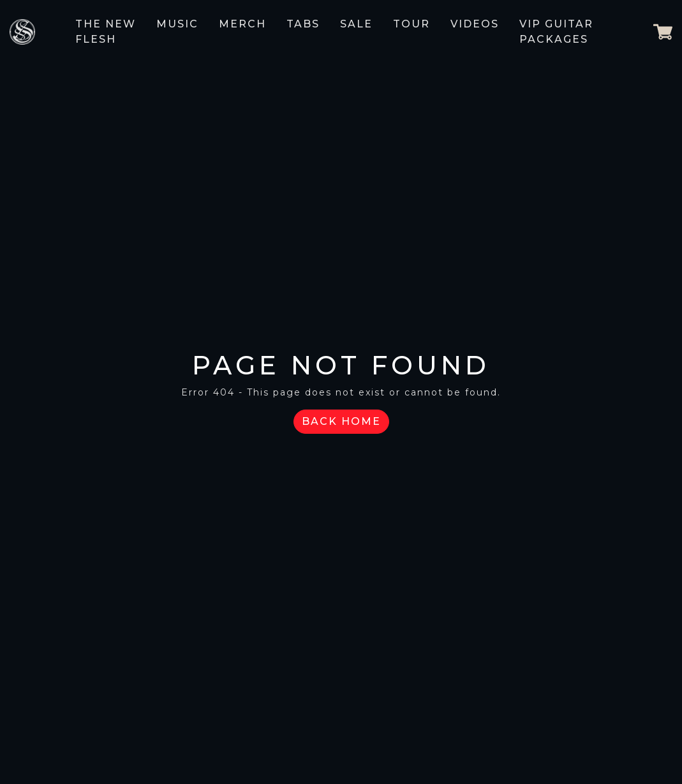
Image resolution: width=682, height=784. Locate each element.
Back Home (341, 421)
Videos (475, 24)
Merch (242, 24)
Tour (411, 24)
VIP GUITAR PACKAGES (556, 32)
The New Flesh (106, 32)
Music (177, 24)
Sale (356, 24)
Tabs (303, 24)
